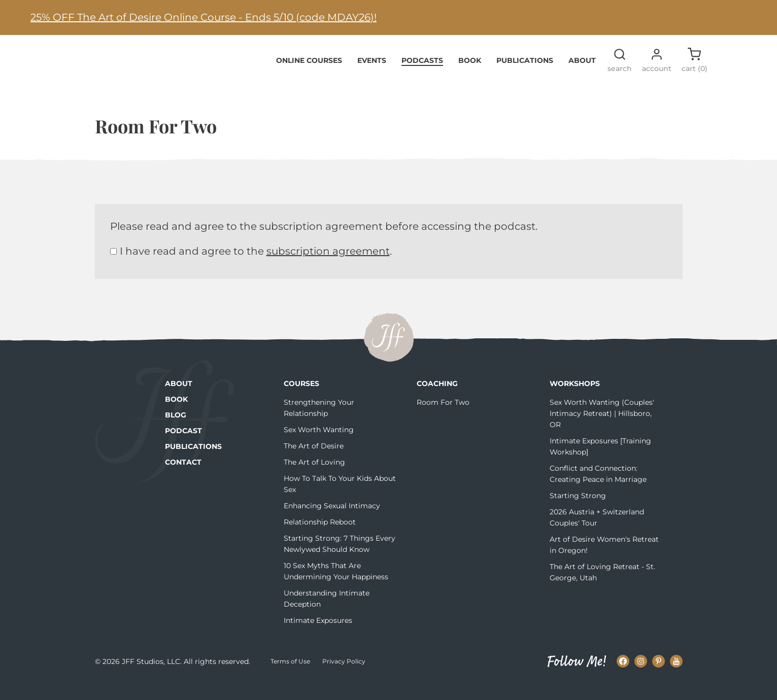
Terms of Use (290, 677)
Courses (301, 399)
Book (470, 76)
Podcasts (422, 76)
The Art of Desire (314, 462)
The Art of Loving (314, 478)
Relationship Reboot (320, 538)
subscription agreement (328, 267)
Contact (183, 478)
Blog (176, 431)
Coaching (437, 399)
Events (372, 76)
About (582, 76)
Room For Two (443, 418)
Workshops (575, 399)
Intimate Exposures (318, 636)
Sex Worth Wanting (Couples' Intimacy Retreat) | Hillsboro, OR (602, 429)
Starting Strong (578, 511)
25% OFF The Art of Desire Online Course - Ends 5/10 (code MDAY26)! (204, 17)
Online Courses (309, 76)
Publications (525, 76)
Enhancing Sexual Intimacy (332, 521)
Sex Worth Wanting (319, 445)
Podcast (183, 446)
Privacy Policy (344, 677)
